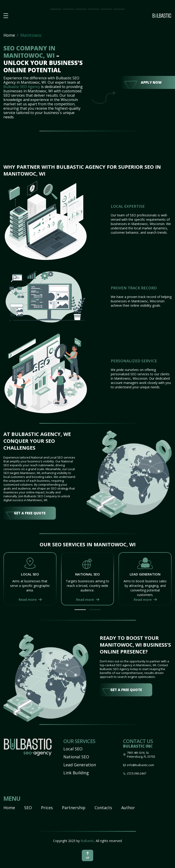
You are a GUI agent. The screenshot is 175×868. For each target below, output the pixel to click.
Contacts (103, 808)
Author (128, 808)
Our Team (105, 9)
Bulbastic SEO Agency (22, 87)
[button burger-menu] (6, 16)
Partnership (94, 9)
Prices (80, 9)
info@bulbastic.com (140, 765)
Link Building (76, 773)
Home (9, 35)
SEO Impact (68, 9)
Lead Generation (80, 765)
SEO (28, 808)
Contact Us (119, 9)
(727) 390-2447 (136, 773)
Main (54, 9)
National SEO (76, 757)
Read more (28, 599)
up (88, 856)
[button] (80, 610)
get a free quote (30, 513)
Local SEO (73, 749)
